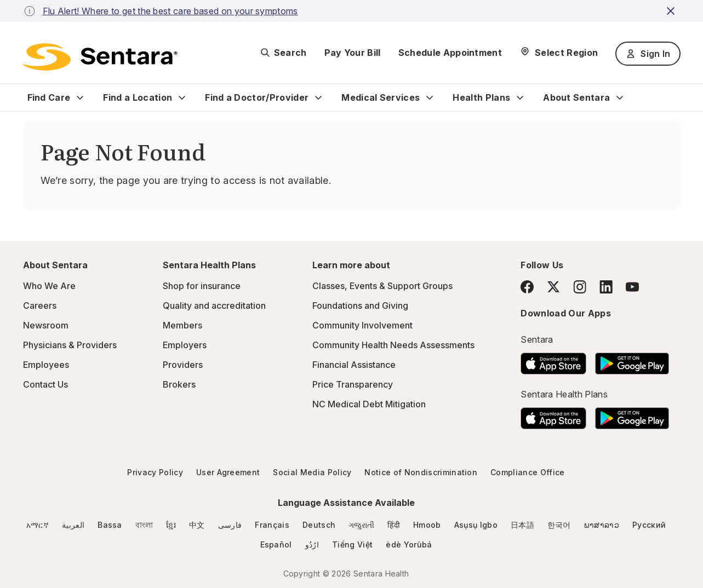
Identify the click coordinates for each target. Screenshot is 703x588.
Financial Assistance (354, 365)
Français (272, 525)
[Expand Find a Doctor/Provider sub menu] (318, 97)
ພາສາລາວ (602, 525)
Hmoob (427, 525)
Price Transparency (353, 384)
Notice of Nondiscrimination (421, 472)
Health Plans (481, 97)
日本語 (522, 525)
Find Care (49, 97)
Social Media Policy (312, 472)
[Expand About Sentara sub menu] (620, 97)
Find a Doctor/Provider (257, 97)
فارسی (230, 525)
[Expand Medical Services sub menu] (430, 97)
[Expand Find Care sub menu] (80, 97)
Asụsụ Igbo (476, 525)
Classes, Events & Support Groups (382, 286)
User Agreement (228, 472)
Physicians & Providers (70, 345)
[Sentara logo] (100, 57)
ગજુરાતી (361, 525)
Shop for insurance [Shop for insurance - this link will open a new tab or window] (202, 286)
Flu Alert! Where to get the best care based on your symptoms (170, 11)
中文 (197, 525)
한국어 (559, 525)
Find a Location (138, 97)
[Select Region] (559, 53)
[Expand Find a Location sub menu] (182, 97)
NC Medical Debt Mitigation (369, 404)
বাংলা (144, 525)
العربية (73, 525)
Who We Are (49, 286)
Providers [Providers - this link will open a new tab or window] (183, 365)
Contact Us (45, 384)
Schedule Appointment (450, 53)
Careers (40, 305)
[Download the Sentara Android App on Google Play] (632, 360)
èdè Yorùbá (409, 544)
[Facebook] (527, 287)
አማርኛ (38, 525)
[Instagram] (580, 287)
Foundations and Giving (360, 305)
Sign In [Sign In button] (648, 54)
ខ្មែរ (171, 525)
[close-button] (672, 11)
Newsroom (46, 325)
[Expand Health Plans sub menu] (520, 97)
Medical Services (381, 97)
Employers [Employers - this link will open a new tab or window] (185, 345)
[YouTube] (632, 287)
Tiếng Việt (352, 544)
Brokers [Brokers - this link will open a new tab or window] (179, 384)
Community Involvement (362, 325)
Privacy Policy (155, 472)
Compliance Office (527, 472)
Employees (46, 365)
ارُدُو (312, 544)
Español (276, 544)
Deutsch (319, 525)
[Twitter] (553, 287)
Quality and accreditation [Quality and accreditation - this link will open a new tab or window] (214, 305)
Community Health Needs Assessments (393, 345)
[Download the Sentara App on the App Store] (553, 360)
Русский (649, 525)
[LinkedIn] (606, 287)
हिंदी (394, 525)
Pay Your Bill (353, 53)
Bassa (110, 525)
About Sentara (576, 97)
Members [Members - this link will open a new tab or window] (182, 325)
